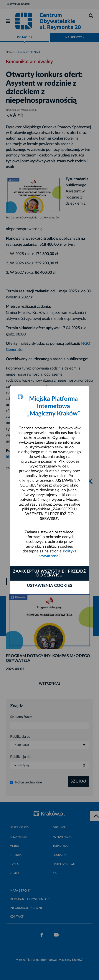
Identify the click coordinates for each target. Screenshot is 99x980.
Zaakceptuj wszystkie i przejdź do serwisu (49, 573)
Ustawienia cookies (50, 586)
